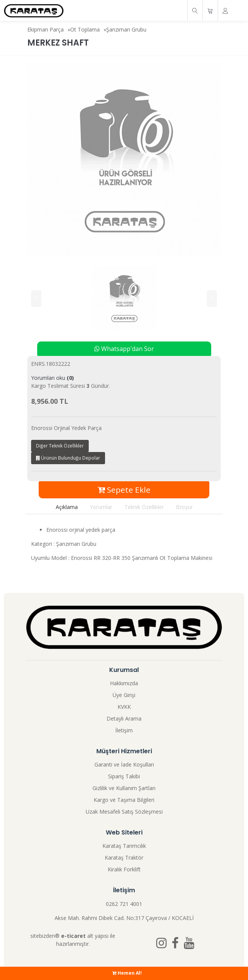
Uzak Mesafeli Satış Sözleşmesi (124, 812)
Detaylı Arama (124, 718)
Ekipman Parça (46, 29)
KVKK (124, 707)
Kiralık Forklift (124, 869)
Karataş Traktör (124, 857)
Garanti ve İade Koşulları (124, 764)
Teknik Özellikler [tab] (144, 507)
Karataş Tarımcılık (124, 846)
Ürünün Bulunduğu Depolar (68, 458)
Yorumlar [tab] (101, 507)
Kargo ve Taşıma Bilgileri (124, 800)
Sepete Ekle (124, 490)
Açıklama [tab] (67, 507)
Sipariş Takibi (124, 776)
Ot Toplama (85, 29)
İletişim (124, 730)
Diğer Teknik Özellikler (60, 446)
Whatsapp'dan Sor (124, 349)
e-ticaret (73, 936)
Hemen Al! (127, 973)
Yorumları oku (53, 378)
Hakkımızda (124, 683)
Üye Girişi (124, 695)
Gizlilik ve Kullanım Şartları (124, 788)
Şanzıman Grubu (126, 29)
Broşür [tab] (184, 507)
